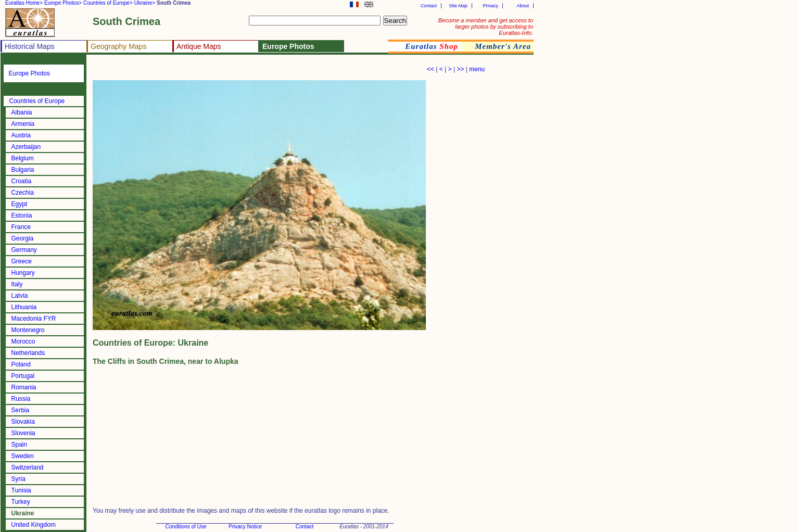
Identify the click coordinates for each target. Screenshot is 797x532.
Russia (21, 399)
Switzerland (28, 467)
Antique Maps (199, 46)
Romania (24, 387)
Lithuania (24, 307)
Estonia (22, 216)
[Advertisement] (214, 71)
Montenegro (28, 330)
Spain (20, 445)
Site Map (458, 6)
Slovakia (23, 422)
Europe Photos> (63, 3)
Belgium (23, 158)
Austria (21, 135)
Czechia (23, 193)
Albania (22, 112)
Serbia (21, 410)
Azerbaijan (26, 147)
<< (431, 69)
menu (477, 69)
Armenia (23, 124)
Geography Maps (118, 46)
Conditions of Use (186, 527)
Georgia (23, 238)
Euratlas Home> (24, 3)
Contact (429, 6)
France (21, 227)
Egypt (20, 204)
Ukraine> (145, 3)
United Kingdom (34, 525)
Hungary (23, 273)
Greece (22, 261)
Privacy (490, 6)
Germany (24, 250)
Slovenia (23, 433)
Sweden (23, 456)
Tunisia (21, 490)
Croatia (22, 181)
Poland (21, 364)
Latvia (20, 296)
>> (460, 69)
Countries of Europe (37, 101)
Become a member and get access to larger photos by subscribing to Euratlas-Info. (486, 27)
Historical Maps (30, 46)
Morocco (23, 341)
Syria (18, 479)
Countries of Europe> (108, 3)
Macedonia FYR (34, 319)
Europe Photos (29, 73)
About (523, 6)
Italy (17, 284)
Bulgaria (23, 170)
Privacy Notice (245, 527)
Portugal (23, 376)
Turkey (21, 502)
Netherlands (28, 353)
